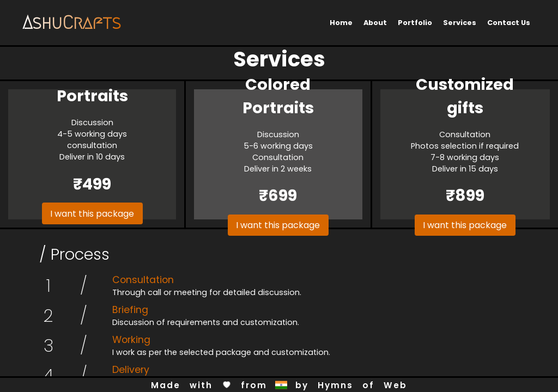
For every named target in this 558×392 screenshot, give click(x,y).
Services (460, 23)
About (375, 23)
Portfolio (415, 23)
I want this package (92, 214)
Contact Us (509, 23)
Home (341, 23)
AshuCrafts (72, 23)
